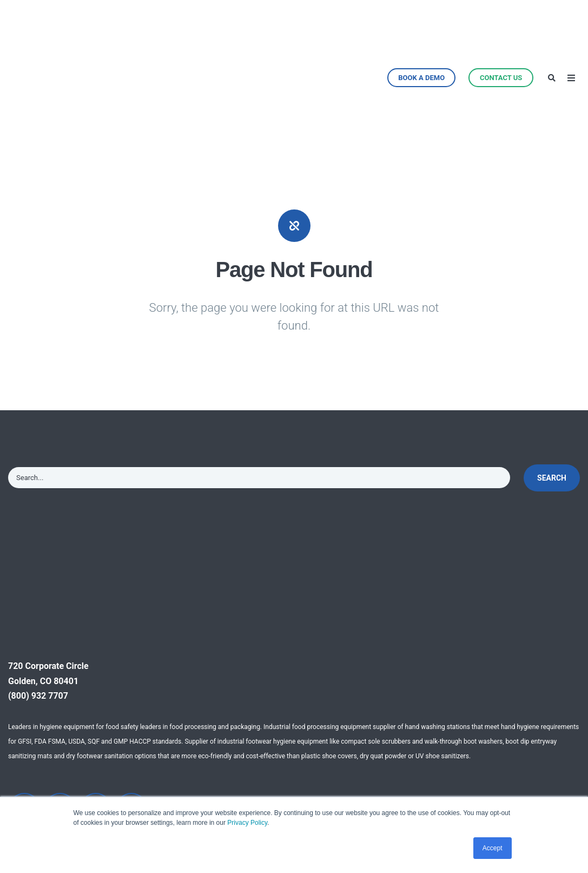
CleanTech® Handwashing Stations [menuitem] (84, 691)
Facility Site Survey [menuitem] (191, 717)
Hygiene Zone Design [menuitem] (196, 737)
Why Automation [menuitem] (187, 677)
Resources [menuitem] (469, 697)
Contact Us (501, 28)
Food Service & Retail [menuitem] (294, 737)
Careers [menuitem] (366, 777)
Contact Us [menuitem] (372, 737)
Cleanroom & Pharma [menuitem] (294, 717)
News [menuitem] (362, 697)
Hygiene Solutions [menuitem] (92, 761)
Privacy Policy (247, 823)
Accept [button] (493, 848)
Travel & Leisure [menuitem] (283, 757)
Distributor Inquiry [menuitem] (385, 757)
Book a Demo (421, 28)
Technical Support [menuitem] (190, 697)
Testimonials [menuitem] (474, 677)
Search (552, 379)
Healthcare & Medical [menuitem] (294, 697)
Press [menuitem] (362, 717)
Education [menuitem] (272, 777)
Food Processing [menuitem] (286, 677)
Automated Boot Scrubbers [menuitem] (89, 733)
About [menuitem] (363, 677)
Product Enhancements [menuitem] (86, 789)
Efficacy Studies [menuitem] (477, 713)
